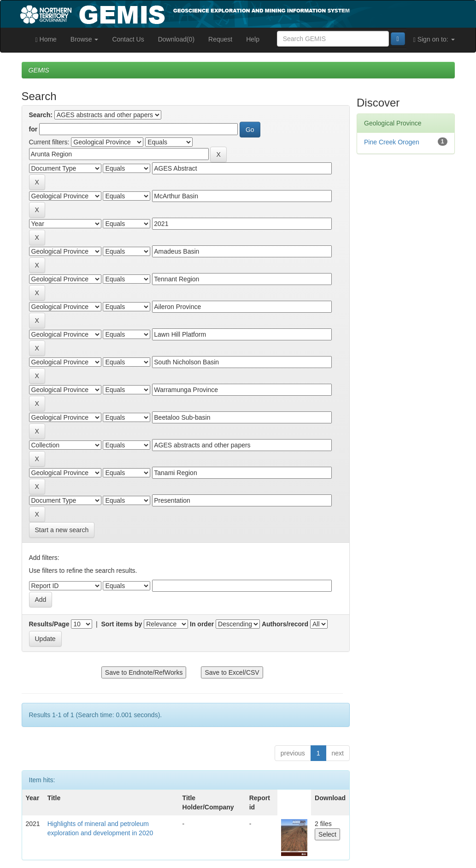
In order (202, 624)
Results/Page (49, 624)
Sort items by (122, 624)
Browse (85, 39)
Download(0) (176, 39)
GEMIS (39, 70)
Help (253, 39)
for (33, 129)
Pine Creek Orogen (392, 142)
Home (46, 39)
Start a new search (62, 530)
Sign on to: (434, 39)
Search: (41, 115)
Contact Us (128, 39)
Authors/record (285, 624)
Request (220, 39)
